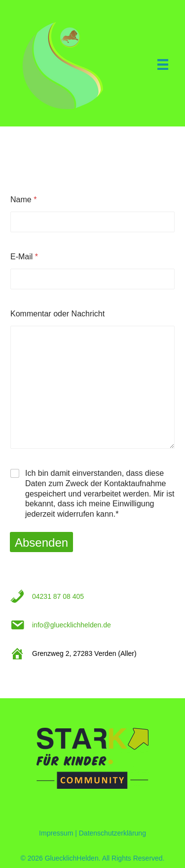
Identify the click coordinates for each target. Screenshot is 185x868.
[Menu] (163, 64)
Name (23, 200)
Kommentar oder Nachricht (57, 314)
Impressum (56, 833)
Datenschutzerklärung (112, 833)
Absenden (41, 542)
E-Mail (24, 257)
